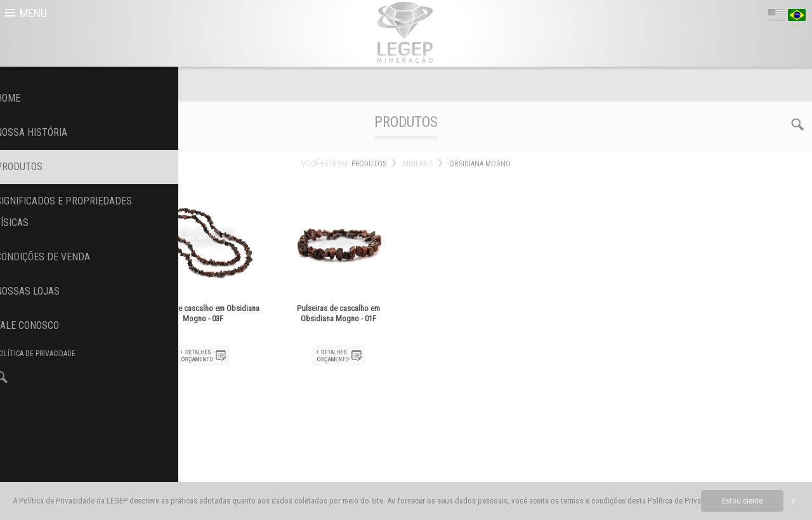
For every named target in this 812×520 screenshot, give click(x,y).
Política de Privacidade (685, 501)
